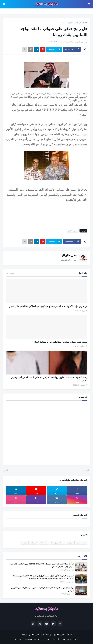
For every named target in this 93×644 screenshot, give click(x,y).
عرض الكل (10, 273)
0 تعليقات (51, 42)
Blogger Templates (41, 635)
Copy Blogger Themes (62, 635)
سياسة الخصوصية (32, 639)
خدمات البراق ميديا (57, 543)
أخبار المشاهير (67, 22)
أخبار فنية (70, 543)
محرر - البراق (69, 255)
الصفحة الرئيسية (81, 22)
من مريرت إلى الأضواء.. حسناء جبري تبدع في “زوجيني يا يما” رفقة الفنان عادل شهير (48, 306)
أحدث (87, 470)
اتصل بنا (18, 639)
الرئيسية (56, 639)
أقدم (6, 470)
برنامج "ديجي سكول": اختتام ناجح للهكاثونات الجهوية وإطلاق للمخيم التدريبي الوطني (42, 589)
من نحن (46, 639)
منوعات (25, 543)
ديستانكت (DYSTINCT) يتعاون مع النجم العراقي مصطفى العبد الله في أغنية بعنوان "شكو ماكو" (49, 379)
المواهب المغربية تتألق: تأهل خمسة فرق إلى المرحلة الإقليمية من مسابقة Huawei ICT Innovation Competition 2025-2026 (43, 577)
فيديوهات (34, 543)
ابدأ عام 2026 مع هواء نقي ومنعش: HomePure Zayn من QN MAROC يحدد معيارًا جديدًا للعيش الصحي (42, 565)
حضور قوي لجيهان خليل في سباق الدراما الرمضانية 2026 (61, 342)
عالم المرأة (44, 543)
